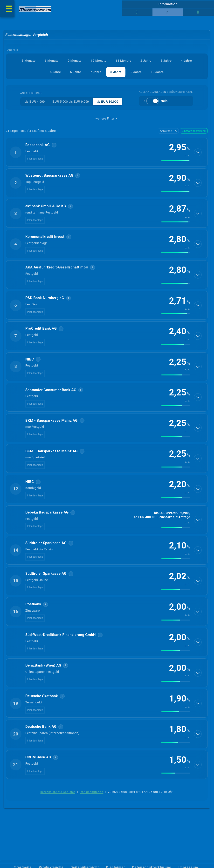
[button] (107, 153)
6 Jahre (76, 72)
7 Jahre (96, 72)
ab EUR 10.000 (107, 102)
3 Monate (29, 61)
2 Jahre (146, 61)
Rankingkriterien (92, 799)
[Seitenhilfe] (198, 12)
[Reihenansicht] (137, 12)
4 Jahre (186, 61)
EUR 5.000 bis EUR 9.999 (71, 102)
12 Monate (99, 61)
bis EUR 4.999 (35, 102)
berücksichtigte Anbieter (58, 799)
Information (168, 4)
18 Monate (123, 61)
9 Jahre (136, 72)
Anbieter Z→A (168, 131)
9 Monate (75, 61)
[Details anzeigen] (198, 153)
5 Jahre (55, 72)
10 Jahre (157, 72)
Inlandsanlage (35, 159)
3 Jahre (166, 61)
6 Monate (52, 61)
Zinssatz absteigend (194, 131)
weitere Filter (107, 119)
